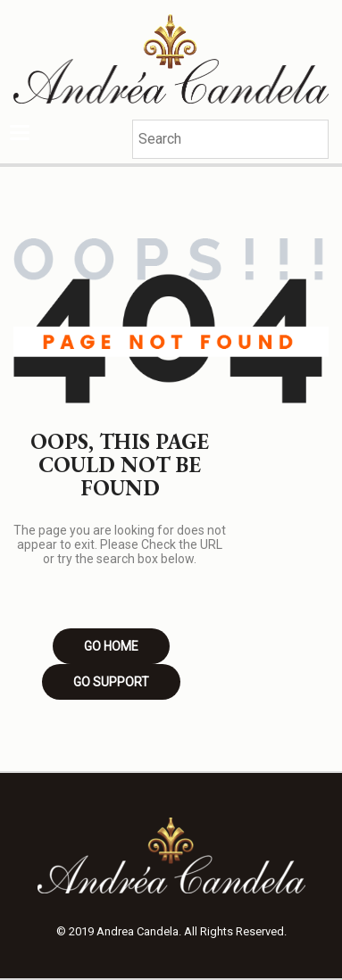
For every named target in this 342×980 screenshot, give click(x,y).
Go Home (111, 646)
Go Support (111, 682)
